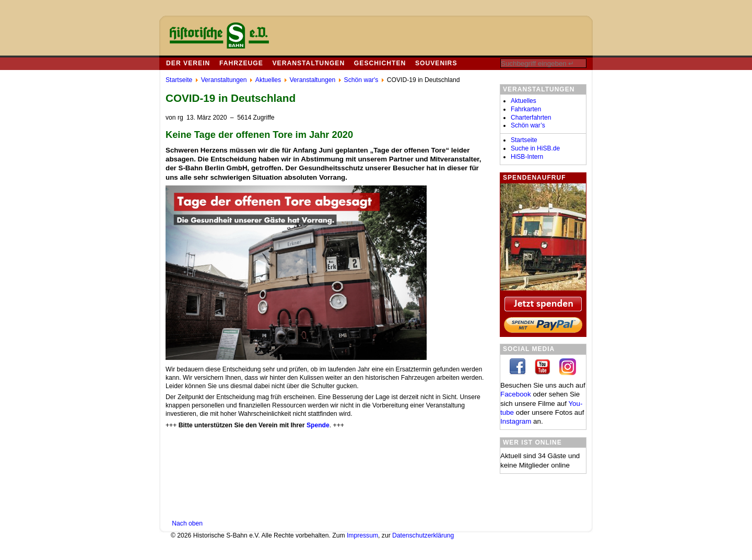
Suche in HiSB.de (535, 148)
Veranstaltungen (308, 63)
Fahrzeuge (241, 63)
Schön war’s (528, 125)
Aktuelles (524, 101)
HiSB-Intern (527, 157)
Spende (318, 425)
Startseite (524, 140)
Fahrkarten (526, 109)
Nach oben (187, 523)
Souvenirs (436, 63)
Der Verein (188, 63)
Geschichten (380, 63)
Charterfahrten (531, 118)
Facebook (516, 394)
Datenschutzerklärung (423, 535)
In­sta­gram (516, 421)
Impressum (362, 535)
